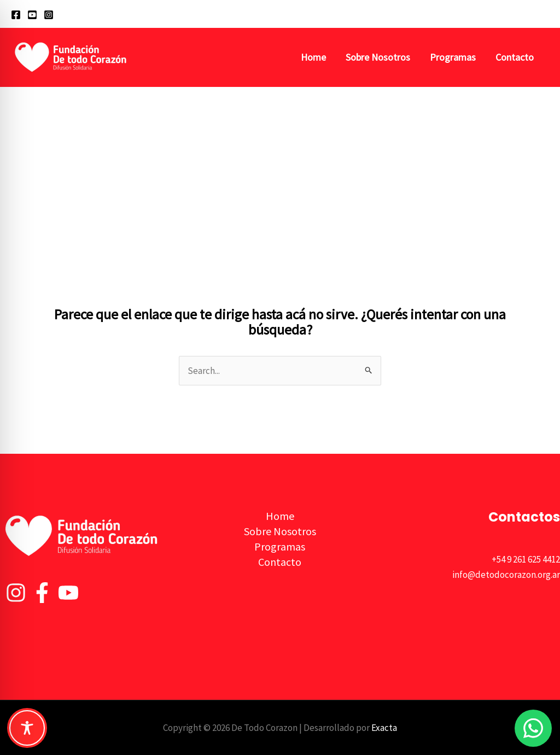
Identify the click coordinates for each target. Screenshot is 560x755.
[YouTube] (32, 15)
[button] (544, 14)
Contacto (515, 57)
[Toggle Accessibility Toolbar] (27, 728)
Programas (453, 57)
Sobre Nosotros (378, 57)
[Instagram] (49, 15)
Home (313, 57)
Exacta (384, 728)
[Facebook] (16, 15)
